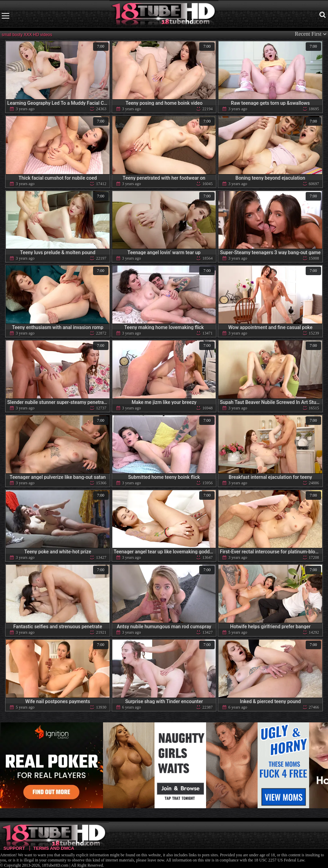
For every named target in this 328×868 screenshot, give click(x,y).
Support (14, 848)
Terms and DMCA (54, 848)
